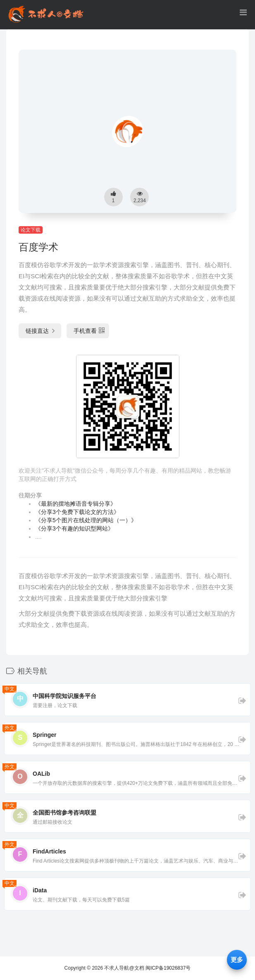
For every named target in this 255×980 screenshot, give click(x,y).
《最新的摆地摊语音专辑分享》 (76, 504)
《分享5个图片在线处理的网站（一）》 (86, 520)
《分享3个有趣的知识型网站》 (74, 528)
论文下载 (31, 230)
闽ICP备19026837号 (168, 968)
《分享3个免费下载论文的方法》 (77, 512)
